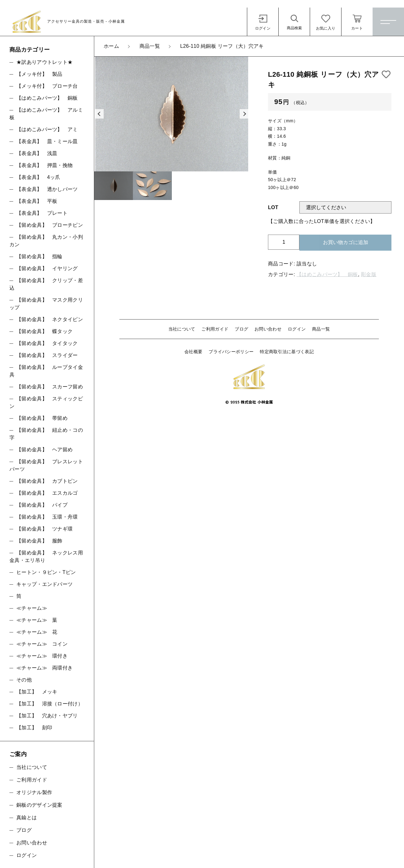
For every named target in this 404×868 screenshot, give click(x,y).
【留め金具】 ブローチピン (50, 225)
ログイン (297, 329)
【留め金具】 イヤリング (47, 268)
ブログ (241, 329)
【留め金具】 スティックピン (46, 402)
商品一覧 (321, 329)
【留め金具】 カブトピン (47, 481)
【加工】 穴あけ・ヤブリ (47, 716)
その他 (24, 680)
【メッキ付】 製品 (39, 74)
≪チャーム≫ (32, 608)
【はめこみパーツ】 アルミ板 (46, 114)
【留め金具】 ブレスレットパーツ (46, 465)
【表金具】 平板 (37, 201)
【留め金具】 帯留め (42, 418)
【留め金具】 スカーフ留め (50, 387)
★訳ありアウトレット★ (44, 62)
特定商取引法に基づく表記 (287, 352)
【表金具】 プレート (42, 213)
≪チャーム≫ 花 (37, 632)
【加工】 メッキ (37, 692)
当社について (182, 329)
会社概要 (193, 352)
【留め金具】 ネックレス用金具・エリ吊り (46, 556)
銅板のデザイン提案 (39, 805)
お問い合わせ (268, 329)
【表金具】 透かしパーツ (47, 189)
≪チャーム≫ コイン (42, 644)
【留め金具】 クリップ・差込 (46, 284)
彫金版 (369, 274)
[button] (99, 114)
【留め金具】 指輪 (39, 256)
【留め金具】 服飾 (39, 541)
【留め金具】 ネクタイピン (50, 319)
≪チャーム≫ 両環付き (44, 668)
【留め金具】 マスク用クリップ (46, 304)
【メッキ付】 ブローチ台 (47, 86)
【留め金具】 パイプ (42, 505)
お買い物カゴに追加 (346, 242)
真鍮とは (27, 818)
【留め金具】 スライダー (47, 355)
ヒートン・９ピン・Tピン (46, 572)
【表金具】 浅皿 (37, 153)
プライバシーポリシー (231, 352)
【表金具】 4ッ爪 (38, 177)
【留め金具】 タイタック (47, 343)
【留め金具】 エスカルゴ (47, 493)
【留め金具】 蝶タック (44, 331)
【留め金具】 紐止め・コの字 (46, 434)
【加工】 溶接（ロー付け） (50, 704)
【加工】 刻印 (34, 728)
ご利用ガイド (215, 329)
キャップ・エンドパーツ (44, 584)
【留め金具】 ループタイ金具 (46, 371)
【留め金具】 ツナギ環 (44, 529)
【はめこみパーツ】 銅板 (327, 274)
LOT (273, 207)
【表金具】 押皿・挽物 (44, 165)
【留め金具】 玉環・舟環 (47, 517)
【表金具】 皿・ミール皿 (47, 141)
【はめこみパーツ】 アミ (47, 129)
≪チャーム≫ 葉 (37, 620)
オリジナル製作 (34, 792)
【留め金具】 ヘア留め (44, 450)
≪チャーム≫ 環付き (42, 656)
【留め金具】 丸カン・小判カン (46, 241)
